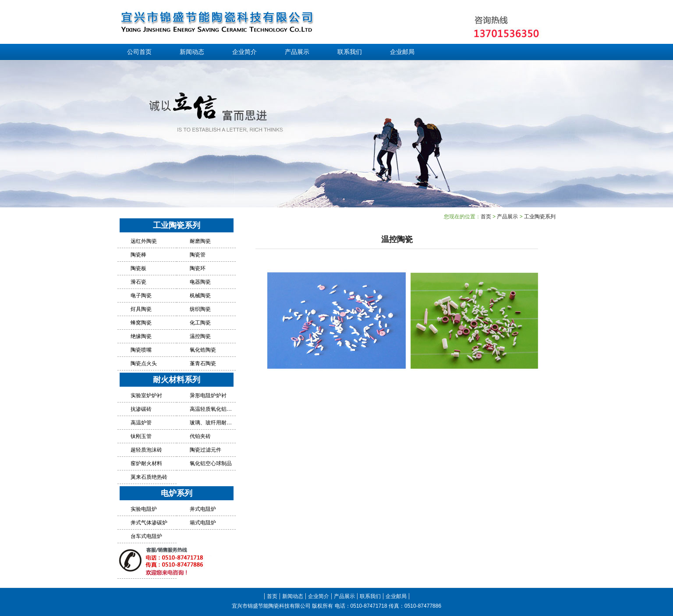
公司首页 (139, 52)
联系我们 (350, 52)
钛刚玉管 (141, 436)
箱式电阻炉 (203, 523)
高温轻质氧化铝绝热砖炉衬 (212, 409)
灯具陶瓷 (141, 309)
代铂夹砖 (200, 436)
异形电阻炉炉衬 (208, 395)
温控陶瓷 (200, 336)
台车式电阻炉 (146, 536)
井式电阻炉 (203, 509)
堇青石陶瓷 (203, 363)
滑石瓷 (138, 282)
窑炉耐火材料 (146, 463)
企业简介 (244, 52)
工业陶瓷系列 (540, 217)
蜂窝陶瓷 (141, 323)
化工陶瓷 (200, 323)
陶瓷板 (138, 268)
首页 (486, 217)
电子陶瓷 (141, 296)
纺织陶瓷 (200, 309)
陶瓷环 (198, 268)
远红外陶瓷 (144, 241)
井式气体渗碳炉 (149, 523)
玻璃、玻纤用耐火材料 (212, 423)
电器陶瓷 (200, 282)
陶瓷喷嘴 (141, 350)
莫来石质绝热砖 (149, 477)
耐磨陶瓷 (200, 241)
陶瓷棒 (138, 255)
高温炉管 (141, 423)
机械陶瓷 (200, 296)
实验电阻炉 (144, 509)
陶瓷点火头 (144, 363)
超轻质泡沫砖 (146, 450)
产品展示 (297, 52)
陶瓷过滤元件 (205, 450)
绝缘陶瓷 (141, 336)
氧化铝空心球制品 (211, 463)
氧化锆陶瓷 (203, 350)
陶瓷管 (198, 255)
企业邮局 (402, 52)
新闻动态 (192, 52)
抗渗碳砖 (141, 409)
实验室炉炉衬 (146, 395)
